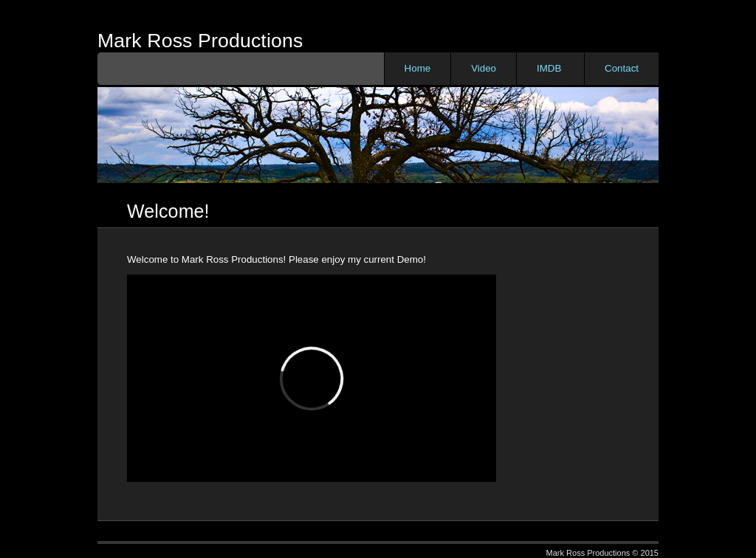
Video (484, 68)
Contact (622, 68)
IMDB (549, 68)
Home (418, 68)
